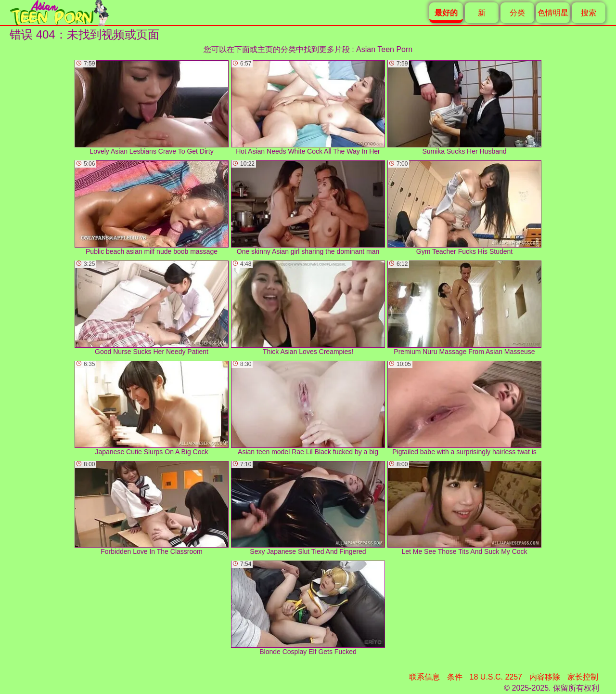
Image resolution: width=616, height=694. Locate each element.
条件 (455, 677)
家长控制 (583, 677)
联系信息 (424, 677)
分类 (517, 13)
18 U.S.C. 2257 (496, 677)
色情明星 (553, 13)
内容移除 (545, 677)
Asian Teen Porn (384, 49)
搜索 (589, 13)
